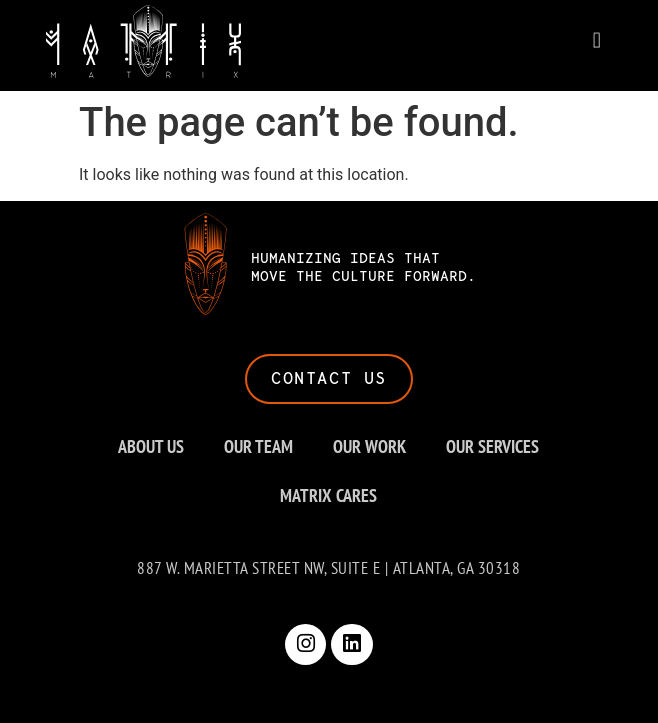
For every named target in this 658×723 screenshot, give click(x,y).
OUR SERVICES (492, 446)
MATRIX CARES (328, 495)
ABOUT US (151, 446)
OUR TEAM (258, 446)
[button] (596, 38)
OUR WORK (369, 446)
